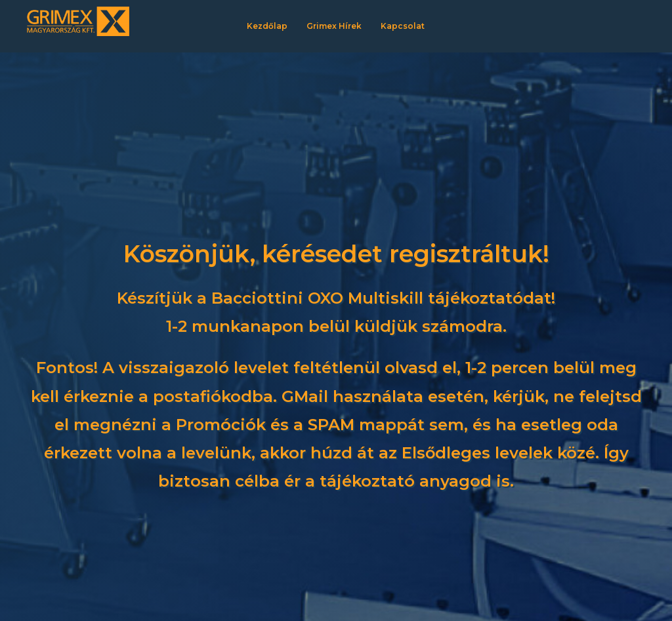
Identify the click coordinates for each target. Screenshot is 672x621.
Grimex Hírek (334, 26)
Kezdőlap (267, 26)
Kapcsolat (403, 26)
